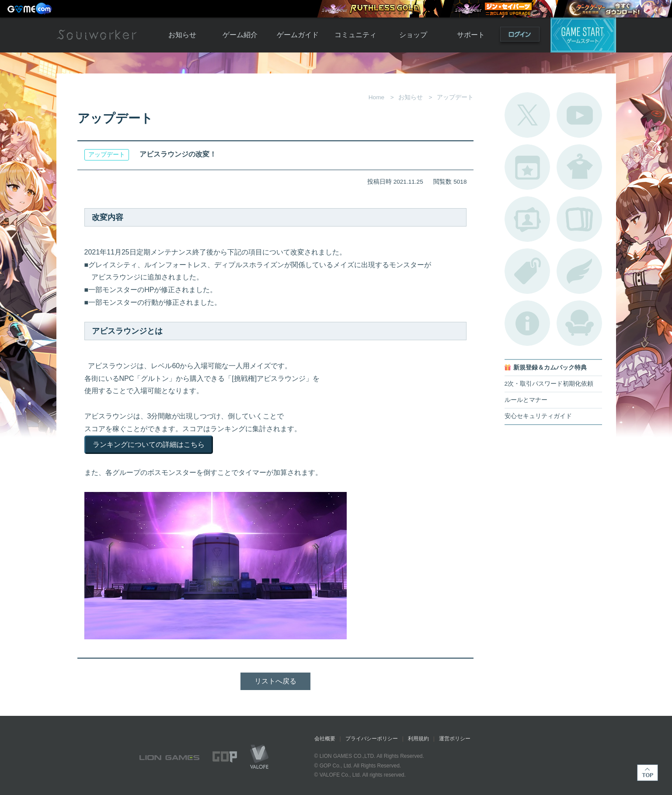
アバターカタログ (579, 167)
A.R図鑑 (579, 219)
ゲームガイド (298, 35)
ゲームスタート (583, 35)
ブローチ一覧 (579, 271)
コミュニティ (355, 35)
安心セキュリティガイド (538, 416)
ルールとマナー (526, 400)
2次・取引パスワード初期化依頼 (549, 384)
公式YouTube (579, 115)
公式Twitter (527, 115)
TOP (648, 773)
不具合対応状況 (527, 323)
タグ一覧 (527, 271)
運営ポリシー (455, 739)
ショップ (413, 35)
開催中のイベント (527, 167)
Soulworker (97, 35)
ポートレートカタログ (527, 219)
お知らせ (182, 35)
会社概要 (325, 739)
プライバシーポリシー (372, 739)
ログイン (520, 36)
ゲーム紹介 (240, 35)
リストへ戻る (275, 681)
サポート (471, 35)
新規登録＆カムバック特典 (550, 368)
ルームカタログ (579, 323)
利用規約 (418, 739)
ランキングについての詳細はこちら (149, 445)
